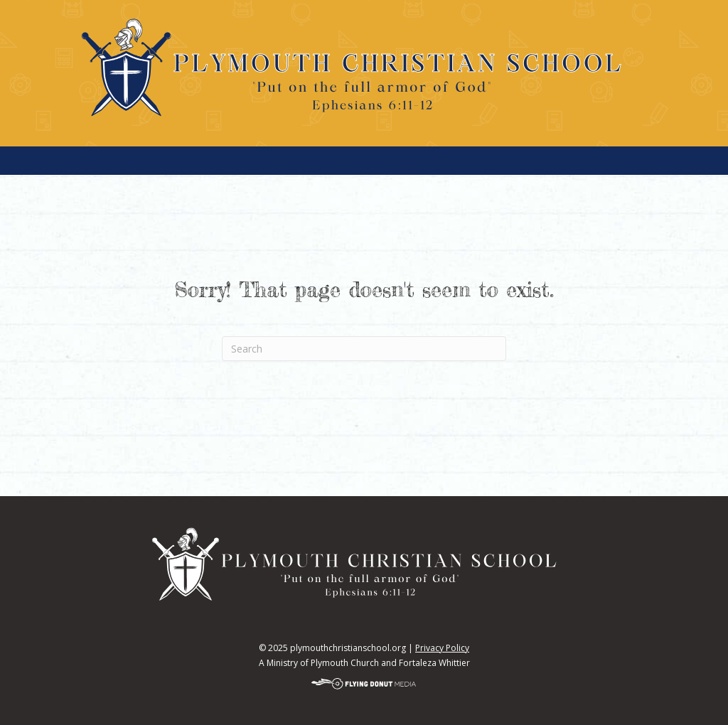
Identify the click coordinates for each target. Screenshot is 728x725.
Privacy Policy (442, 648)
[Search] (364, 349)
